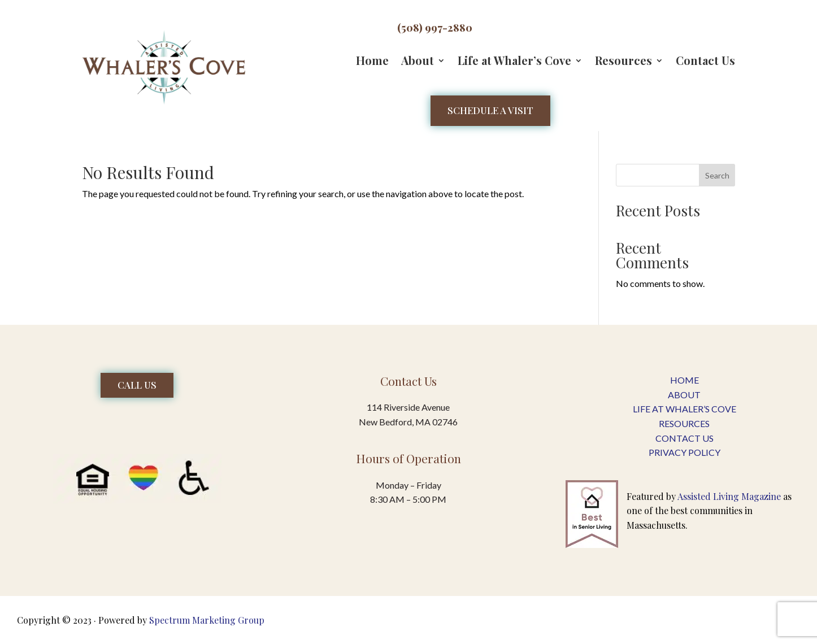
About (418, 62)
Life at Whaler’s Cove (514, 62)
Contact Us (705, 62)
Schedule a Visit (490, 110)
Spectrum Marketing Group (207, 620)
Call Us (137, 385)
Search (717, 175)
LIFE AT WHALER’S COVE (685, 409)
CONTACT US (685, 438)
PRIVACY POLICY (685, 452)
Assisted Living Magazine (729, 496)
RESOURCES (684, 423)
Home (372, 62)
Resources (623, 62)
